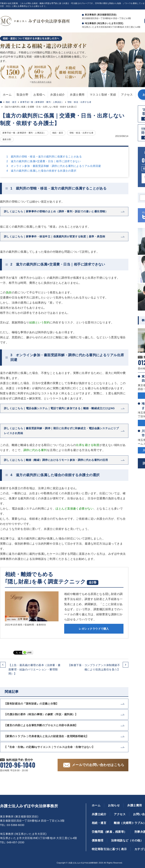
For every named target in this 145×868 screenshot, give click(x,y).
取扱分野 (22, 95)
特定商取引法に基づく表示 (109, 849)
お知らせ (114, 805)
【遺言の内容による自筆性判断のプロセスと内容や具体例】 (41, 725)
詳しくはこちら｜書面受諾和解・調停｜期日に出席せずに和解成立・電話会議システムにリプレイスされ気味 (61, 431)
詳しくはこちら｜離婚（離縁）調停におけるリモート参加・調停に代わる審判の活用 (56, 460)
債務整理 (98, 840)
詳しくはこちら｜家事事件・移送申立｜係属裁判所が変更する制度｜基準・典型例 (55, 236)
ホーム (7, 95)
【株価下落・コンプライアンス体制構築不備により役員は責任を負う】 (94, 667)
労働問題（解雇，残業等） (109, 832)
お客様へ (39, 95)
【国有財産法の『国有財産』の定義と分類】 (31, 704)
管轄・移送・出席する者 (79, 102)
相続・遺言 (11, 102)
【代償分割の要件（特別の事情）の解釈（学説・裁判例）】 (41, 714)
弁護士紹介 (57, 95)
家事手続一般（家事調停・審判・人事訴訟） (42, 102)
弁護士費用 (77, 95)
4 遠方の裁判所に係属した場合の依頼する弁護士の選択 (41, 171)
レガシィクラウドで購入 (94, 629)
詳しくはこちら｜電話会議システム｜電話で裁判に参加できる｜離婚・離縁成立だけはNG (59, 408)
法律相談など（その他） (127, 840)
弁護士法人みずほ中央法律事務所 (29, 806)
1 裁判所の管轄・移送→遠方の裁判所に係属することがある (44, 157)
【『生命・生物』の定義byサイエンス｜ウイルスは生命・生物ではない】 (49, 747)
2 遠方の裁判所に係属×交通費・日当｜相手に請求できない (44, 161)
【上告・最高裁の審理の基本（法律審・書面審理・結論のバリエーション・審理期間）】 (34, 669)
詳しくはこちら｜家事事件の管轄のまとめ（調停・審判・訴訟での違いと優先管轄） (56, 211)
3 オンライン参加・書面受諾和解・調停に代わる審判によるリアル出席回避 (54, 166)
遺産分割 (7, 139)
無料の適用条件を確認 (41, 82)
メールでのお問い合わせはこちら (98, 765)
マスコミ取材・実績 (103, 95)
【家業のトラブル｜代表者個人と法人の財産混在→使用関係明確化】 (46, 736)
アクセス (127, 95)
